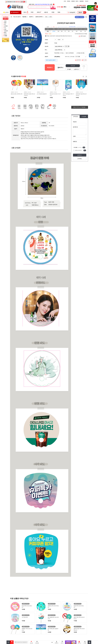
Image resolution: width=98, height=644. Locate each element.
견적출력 (69, 69)
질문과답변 (82, 1)
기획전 (32, 12)
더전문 (53, 12)
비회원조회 (73, 1)
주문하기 (50, 68)
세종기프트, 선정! (42, 4)
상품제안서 (76, 69)
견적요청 (73, 66)
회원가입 (69, 1)
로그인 (65, 1)
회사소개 (87, 1)
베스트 (26, 12)
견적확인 (80, 159)
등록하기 (80, 155)
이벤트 (59, 12)
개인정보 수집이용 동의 (78, 150)
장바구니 (77, 1)
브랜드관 (46, 12)
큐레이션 (39, 12)
